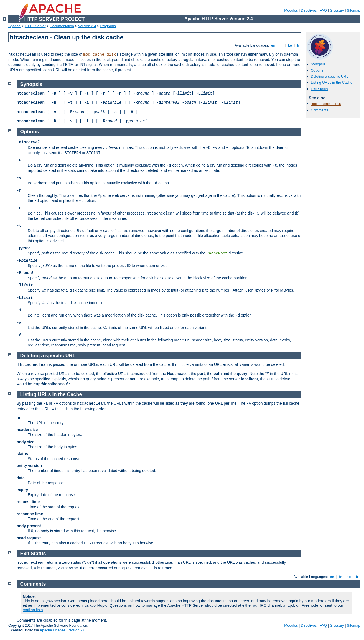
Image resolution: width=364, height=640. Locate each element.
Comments (320, 110)
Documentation (62, 26)
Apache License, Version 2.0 (63, 630)
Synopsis (318, 64)
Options (317, 70)
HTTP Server (35, 26)
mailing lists (33, 610)
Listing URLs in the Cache (332, 82)
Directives (309, 10)
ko (290, 45)
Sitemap (353, 10)
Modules (291, 10)
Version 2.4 (87, 26)
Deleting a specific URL (329, 76)
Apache (14, 26)
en (273, 45)
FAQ (323, 10)
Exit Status (319, 89)
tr (298, 45)
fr (282, 45)
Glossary (337, 10)
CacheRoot (217, 253)
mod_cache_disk (100, 55)
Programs (108, 26)
